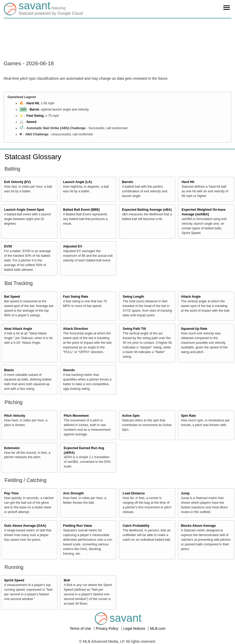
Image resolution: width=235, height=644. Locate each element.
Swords (69, 370)
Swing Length (134, 297)
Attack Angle (191, 297)
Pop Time (11, 493)
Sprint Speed (14, 580)
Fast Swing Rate (76, 297)
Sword (31, 122)
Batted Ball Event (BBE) (81, 210)
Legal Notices (135, 628)
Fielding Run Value (78, 526)
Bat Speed (12, 297)
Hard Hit (33, 103)
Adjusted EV (73, 246)
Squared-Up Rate (194, 329)
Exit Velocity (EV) (17, 182)
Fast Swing (35, 116)
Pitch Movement (76, 416)
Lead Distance (134, 493)
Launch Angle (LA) (77, 182)
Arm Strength (73, 493)
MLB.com (158, 628)
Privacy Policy (108, 628)
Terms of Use (81, 628)
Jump (185, 493)
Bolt (67, 580)
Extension (12, 448)
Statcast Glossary (33, 157)
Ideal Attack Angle (18, 329)
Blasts (9, 370)
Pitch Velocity (15, 416)
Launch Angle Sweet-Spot (24, 210)
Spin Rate (188, 416)
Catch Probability (136, 526)
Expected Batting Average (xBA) (147, 210)
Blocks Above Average (198, 526)
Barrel (34, 109)
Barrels (128, 182)
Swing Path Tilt (134, 329)
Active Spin (131, 416)
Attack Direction (76, 329)
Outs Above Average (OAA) (25, 526)
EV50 (8, 246)
